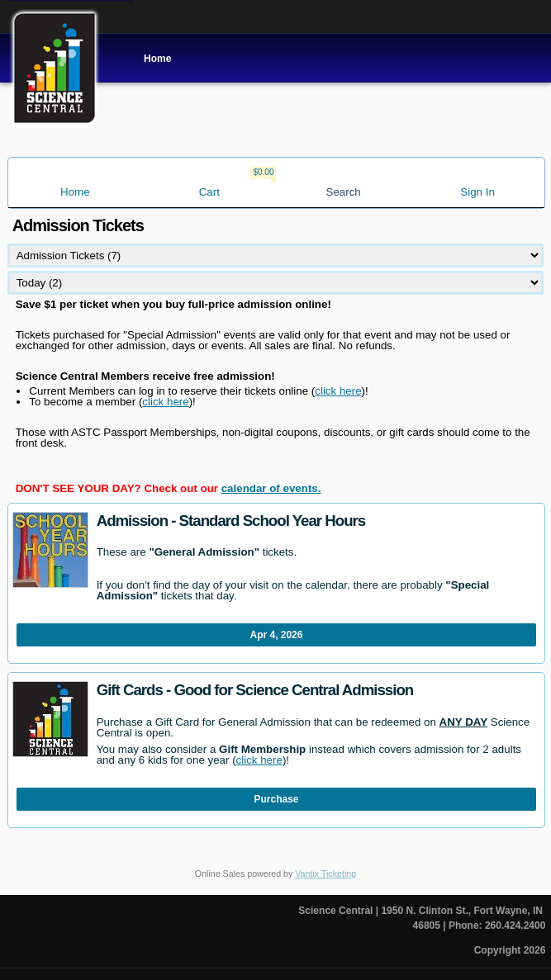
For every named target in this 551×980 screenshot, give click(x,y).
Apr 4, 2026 (277, 635)
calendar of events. (271, 488)
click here (338, 391)
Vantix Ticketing (325, 873)
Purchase (277, 799)
